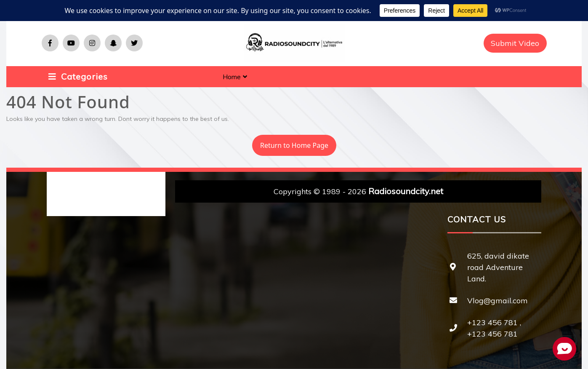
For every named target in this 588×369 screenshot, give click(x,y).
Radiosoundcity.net (406, 191)
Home (232, 77)
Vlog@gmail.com (498, 301)
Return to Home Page (290, 142)
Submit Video (515, 43)
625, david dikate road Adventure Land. (498, 267)
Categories (78, 76)
